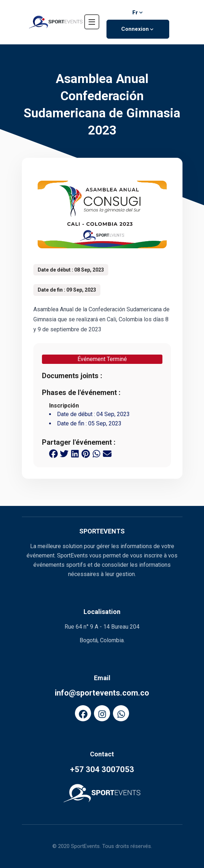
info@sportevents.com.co (102, 693)
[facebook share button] (53, 453)
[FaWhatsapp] (121, 713)
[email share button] (107, 453)
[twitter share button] (64, 453)
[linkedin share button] (75, 453)
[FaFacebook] (83, 713)
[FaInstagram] (102, 713)
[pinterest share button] (86, 453)
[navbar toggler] (92, 22)
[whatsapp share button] (96, 453)
